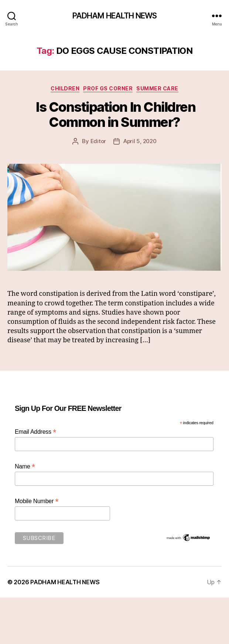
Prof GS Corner (108, 88)
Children (65, 88)
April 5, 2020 (140, 141)
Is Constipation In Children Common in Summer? (115, 115)
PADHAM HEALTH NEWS (115, 16)
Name (25, 466)
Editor (98, 141)
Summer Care (157, 88)
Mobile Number (37, 501)
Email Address (35, 432)
